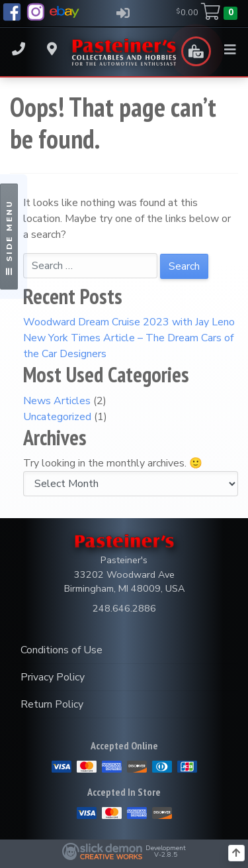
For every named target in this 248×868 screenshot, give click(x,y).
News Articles (57, 401)
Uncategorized (57, 417)
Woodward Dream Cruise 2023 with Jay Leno (129, 322)
